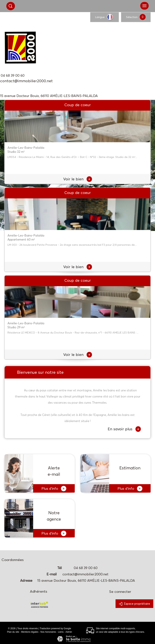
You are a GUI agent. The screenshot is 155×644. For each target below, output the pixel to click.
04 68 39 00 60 (13, 75)
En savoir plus (124, 429)
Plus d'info (54, 489)
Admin (69, 632)
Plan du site (13, 632)
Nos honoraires (48, 632)
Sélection (132, 17)
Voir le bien (78, 179)
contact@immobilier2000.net (26, 81)
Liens (61, 632)
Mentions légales (30, 632)
